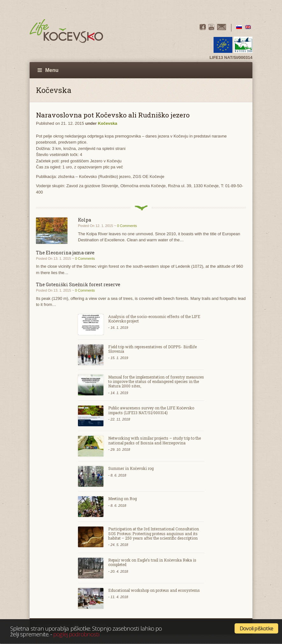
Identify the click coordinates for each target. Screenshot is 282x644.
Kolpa (85, 220)
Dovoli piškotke (256, 628)
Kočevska (107, 123)
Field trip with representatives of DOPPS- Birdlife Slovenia (152, 349)
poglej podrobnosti (76, 634)
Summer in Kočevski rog (131, 468)
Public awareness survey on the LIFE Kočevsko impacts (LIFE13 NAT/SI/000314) (151, 410)
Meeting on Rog (123, 499)
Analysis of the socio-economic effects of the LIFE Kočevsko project (154, 319)
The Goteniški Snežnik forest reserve (78, 284)
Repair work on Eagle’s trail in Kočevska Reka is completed (152, 562)
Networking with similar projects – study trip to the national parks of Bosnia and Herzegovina (155, 440)
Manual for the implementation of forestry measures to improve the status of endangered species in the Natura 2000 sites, (156, 382)
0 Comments (127, 226)
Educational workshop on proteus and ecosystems (154, 590)
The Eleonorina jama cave (65, 253)
